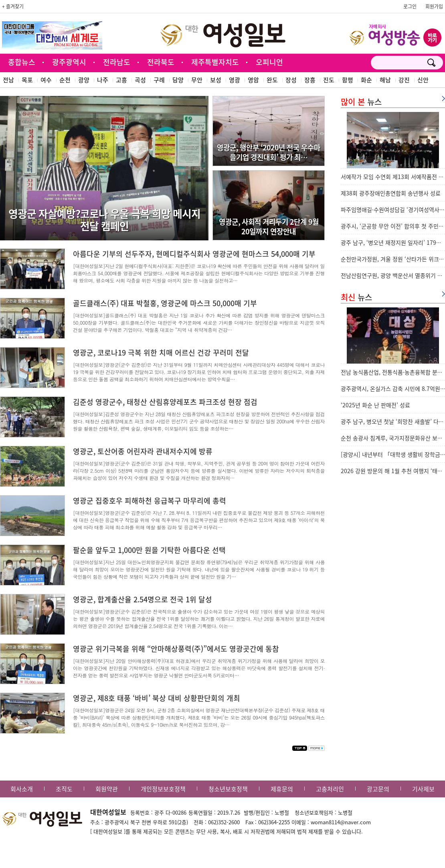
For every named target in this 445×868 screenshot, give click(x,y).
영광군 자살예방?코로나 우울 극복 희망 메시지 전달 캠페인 (104, 220)
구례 (159, 80)
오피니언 (269, 62)
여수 (46, 80)
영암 (253, 80)
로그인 (410, 6)
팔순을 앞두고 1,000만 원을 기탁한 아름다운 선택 (149, 550)
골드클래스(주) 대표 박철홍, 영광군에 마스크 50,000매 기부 (165, 303)
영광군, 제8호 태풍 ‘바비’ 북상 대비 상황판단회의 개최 (157, 698)
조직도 (64, 789)
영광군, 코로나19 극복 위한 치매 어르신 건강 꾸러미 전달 (161, 353)
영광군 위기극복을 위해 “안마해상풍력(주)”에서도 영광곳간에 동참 (176, 649)
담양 (178, 80)
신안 (423, 80)
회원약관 (107, 789)
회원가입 (434, 6)
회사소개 (22, 789)
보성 (216, 80)
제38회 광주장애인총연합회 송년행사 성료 (391, 193)
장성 (291, 80)
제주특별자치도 (215, 62)
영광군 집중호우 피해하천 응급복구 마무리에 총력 (150, 501)
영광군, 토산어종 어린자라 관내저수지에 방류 (143, 451)
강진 (404, 80)
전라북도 (161, 62)
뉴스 (361, 102)
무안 (197, 80)
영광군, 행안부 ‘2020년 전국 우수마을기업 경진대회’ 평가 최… (269, 152)
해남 (385, 80)
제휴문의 (282, 789)
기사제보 (423, 789)
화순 (366, 80)
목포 (27, 80)
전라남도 (117, 62)
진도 (329, 80)
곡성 (140, 80)
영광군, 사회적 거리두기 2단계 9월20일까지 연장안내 (269, 226)
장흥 (310, 80)
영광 (235, 80)
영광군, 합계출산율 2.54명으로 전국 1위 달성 (143, 599)
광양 (84, 80)
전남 (8, 80)
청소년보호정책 (228, 789)
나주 (103, 80)
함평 (348, 80)
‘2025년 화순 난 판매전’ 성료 (375, 405)
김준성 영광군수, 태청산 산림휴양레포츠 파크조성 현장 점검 (165, 402)
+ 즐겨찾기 (13, 6)
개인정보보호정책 (163, 789)
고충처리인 (330, 789)
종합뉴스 (22, 62)
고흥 (121, 80)
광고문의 (378, 789)
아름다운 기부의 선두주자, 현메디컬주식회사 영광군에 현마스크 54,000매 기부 (194, 254)
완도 (272, 80)
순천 (65, 80)
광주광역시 (69, 62)
